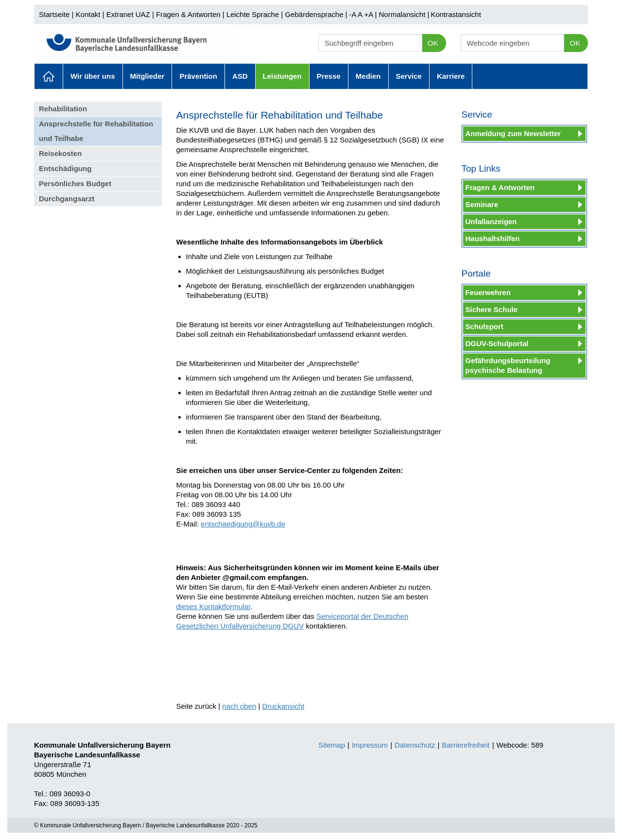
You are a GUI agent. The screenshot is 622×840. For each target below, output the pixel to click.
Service (409, 76)
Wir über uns (93, 76)
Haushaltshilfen (493, 238)
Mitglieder (147, 76)
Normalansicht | (404, 14)
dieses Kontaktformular (214, 606)
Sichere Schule (492, 309)
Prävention (198, 76)
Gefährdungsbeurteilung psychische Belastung (508, 365)
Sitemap (332, 745)
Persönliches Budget (75, 184)
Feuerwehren (488, 292)
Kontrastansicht (456, 14)
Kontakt (88, 14)
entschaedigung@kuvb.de (243, 524)
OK (433, 43)
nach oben (239, 706)
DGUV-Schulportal (497, 343)
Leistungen (282, 76)
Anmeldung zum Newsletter (513, 133)
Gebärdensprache (314, 14)
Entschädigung (65, 168)
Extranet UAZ (128, 14)
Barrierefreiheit (466, 745)
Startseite (54, 14)
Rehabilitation (63, 109)
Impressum (370, 745)
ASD (240, 76)
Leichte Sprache (253, 14)
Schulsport (484, 326)
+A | (369, 14)
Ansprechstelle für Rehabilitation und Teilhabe (96, 131)
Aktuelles (49, 76)
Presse (329, 76)
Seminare (482, 204)
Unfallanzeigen (491, 221)
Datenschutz (415, 745)
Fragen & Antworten (188, 14)
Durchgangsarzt (67, 199)
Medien (368, 76)
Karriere (451, 76)
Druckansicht (284, 706)
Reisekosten (60, 153)
